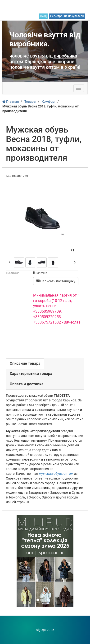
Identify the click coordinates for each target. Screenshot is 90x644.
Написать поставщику (56, 281)
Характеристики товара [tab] (31, 374)
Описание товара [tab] (25, 363)
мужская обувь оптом (56, 474)
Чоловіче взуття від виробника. (45, 39)
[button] (21, 561)
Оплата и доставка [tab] (27, 384)
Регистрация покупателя (67, 16)
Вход (43, 16)
